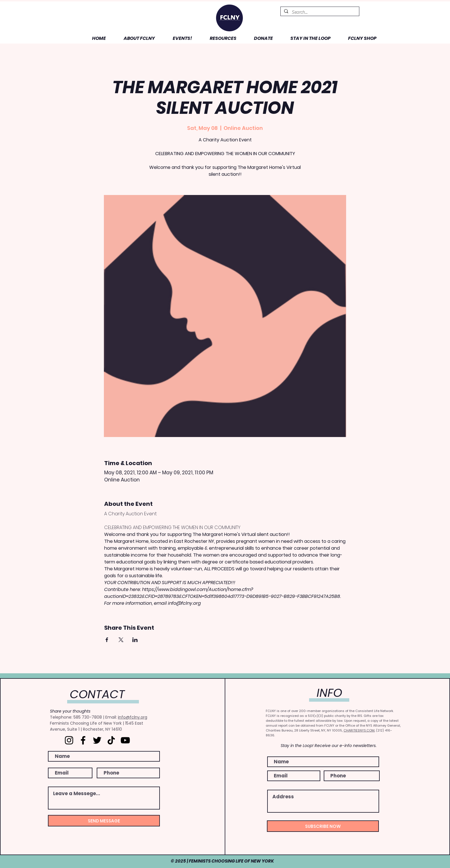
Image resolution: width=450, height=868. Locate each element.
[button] (135, 38)
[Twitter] (97, 740)
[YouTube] (125, 740)
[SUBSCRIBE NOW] (323, 826)
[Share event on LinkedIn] (135, 640)
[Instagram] (69, 740)
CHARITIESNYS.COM (359, 730)
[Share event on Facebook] (107, 640)
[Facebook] (83, 740)
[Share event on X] (121, 640)
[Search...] (319, 12)
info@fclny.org (133, 717)
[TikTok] (111, 740)
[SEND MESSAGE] (104, 821)
